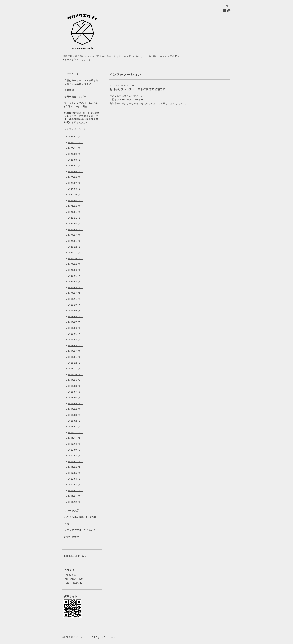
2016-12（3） (75, 502)
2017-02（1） (75, 490)
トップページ (72, 74)
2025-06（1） (75, 171)
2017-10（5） (75, 444)
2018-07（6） (75, 392)
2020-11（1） (75, 253)
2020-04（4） (75, 282)
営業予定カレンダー (75, 97)
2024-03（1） (75, 189)
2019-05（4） (75, 334)
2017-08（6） (75, 456)
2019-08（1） (75, 316)
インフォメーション (75, 129)
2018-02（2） (75, 421)
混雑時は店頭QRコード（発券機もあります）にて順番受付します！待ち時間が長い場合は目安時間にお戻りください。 (82, 118)
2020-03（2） (75, 287)
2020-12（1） (75, 247)
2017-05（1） (75, 473)
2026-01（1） (75, 137)
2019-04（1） (75, 340)
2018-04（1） (75, 409)
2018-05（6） (75, 403)
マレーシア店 (72, 511)
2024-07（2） (75, 183)
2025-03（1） (75, 177)
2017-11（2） (75, 438)
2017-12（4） (75, 432)
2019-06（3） (75, 328)
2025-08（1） (75, 160)
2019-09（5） (75, 311)
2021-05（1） (75, 224)
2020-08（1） (75, 264)
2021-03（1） (75, 229)
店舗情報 (69, 90)
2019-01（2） (75, 357)
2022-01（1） (75, 212)
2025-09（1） (75, 154)
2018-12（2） (75, 363)
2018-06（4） (75, 398)
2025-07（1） (75, 166)
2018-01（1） (75, 427)
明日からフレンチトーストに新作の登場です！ (139, 89)
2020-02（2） (75, 293)
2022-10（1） (75, 195)
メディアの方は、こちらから (80, 530)
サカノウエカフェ (81, 637)
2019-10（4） (75, 305)
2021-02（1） (75, 235)
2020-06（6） (75, 270)
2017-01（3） (75, 496)
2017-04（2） (75, 479)
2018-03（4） (75, 415)
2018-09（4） (75, 380)
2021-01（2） (75, 241)
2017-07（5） (75, 461)
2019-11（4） (75, 299)
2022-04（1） (75, 200)
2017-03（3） (75, 485)
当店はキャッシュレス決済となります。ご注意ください (81, 82)
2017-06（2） (75, 467)
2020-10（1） (75, 258)
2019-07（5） (75, 322)
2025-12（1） (75, 142)
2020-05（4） (75, 276)
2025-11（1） (75, 148)
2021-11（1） (75, 218)
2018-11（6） (75, 369)
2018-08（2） (75, 386)
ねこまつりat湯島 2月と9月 (80, 517)
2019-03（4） (75, 345)
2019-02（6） (75, 351)
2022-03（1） (75, 206)
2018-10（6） (75, 374)
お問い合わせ (72, 537)
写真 (67, 524)
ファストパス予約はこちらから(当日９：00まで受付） (81, 105)
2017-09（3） (75, 450)
